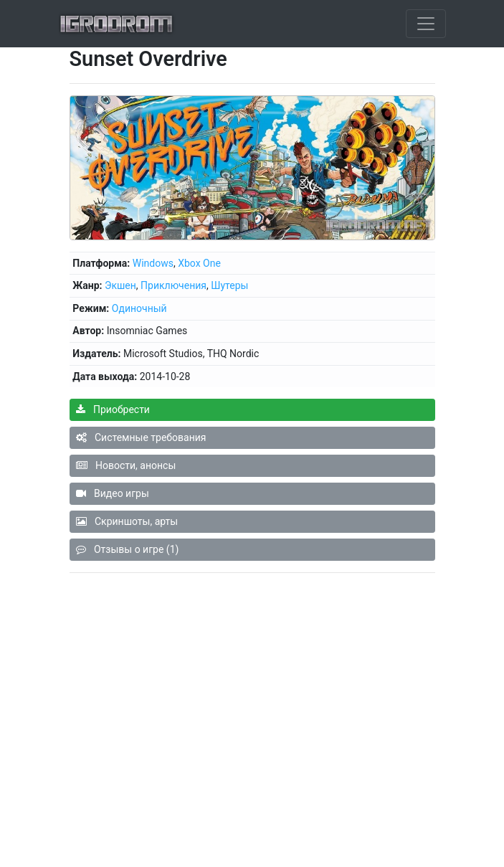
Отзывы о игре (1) (128, 549)
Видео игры (113, 493)
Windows (153, 263)
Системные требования (141, 437)
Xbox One (199, 263)
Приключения (173, 285)
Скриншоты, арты (127, 521)
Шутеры (229, 285)
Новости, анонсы (126, 465)
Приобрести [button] (113, 409)
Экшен (120, 285)
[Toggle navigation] (426, 24)
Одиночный (139, 308)
